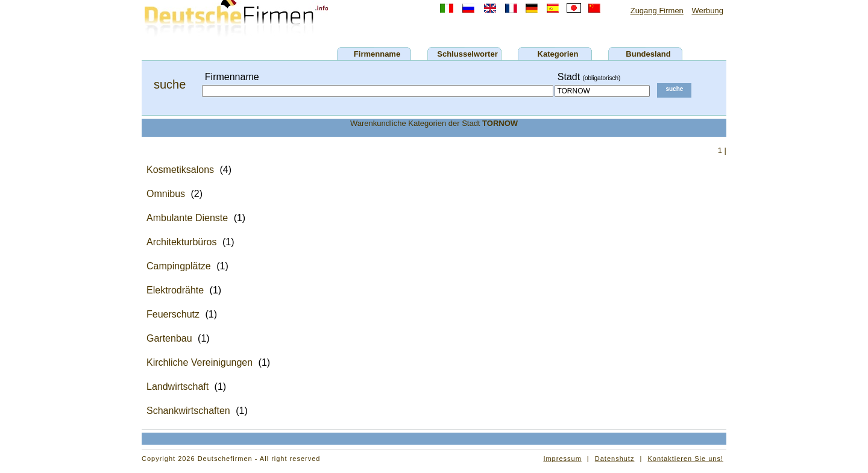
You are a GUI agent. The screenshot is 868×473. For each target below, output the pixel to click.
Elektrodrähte (175, 290)
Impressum (562, 459)
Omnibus (166, 194)
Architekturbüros (182, 242)
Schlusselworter (467, 54)
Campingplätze (179, 266)
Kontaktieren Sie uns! (685, 459)
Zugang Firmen (657, 11)
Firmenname (377, 54)
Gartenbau (169, 338)
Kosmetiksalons (180, 170)
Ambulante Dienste (187, 218)
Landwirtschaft (178, 387)
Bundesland (648, 54)
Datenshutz (615, 459)
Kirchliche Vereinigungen (200, 362)
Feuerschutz (173, 314)
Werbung (707, 11)
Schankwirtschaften (188, 411)
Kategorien (558, 54)
